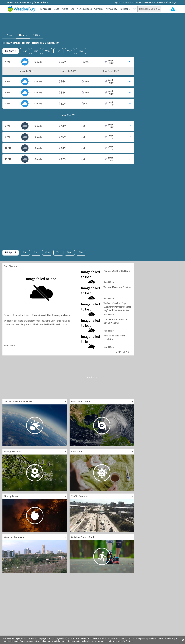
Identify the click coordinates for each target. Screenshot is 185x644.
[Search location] (149, 9)
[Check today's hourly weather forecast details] (11, 51)
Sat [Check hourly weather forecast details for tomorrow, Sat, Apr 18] (25, 51)
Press (126, 2)
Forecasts (46, 9)
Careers (160, 2)
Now (9, 35)
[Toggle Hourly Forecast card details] (68, 62)
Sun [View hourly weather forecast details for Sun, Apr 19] (36, 51)
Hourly (23, 35)
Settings (171, 2)
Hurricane (125, 9)
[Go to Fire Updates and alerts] (35, 513)
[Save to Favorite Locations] (135, 9)
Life (72, 9)
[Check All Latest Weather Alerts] (173, 9)
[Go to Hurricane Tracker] (102, 423)
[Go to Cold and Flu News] (102, 470)
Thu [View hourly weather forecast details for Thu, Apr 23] (81, 51)
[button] (183, 640)
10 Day (37, 35)
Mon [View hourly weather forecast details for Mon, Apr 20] (47, 51)
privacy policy (40, 641)
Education (136, 2)
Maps (56, 9)
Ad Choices (128, 641)
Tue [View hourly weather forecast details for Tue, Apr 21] (58, 51)
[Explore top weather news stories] (68, 266)
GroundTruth (13, 2)
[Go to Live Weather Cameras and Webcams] (35, 554)
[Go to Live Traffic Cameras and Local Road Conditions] (102, 513)
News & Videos (84, 9)
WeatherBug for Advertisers (35, 2)
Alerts (65, 9)
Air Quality (111, 9)
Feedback (148, 2)
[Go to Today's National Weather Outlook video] (35, 423)
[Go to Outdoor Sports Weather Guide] (102, 554)
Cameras (99, 9)
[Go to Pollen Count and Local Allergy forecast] (35, 470)
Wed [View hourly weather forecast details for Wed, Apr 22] (70, 51)
